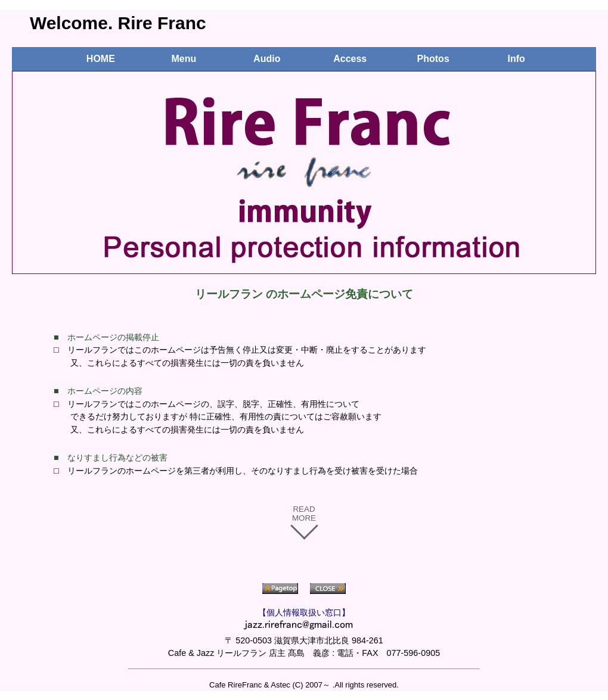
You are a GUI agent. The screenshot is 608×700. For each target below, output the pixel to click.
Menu (184, 59)
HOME (101, 59)
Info (516, 59)
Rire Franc (162, 23)
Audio (267, 59)
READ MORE (304, 514)
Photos (433, 59)
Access (350, 59)
